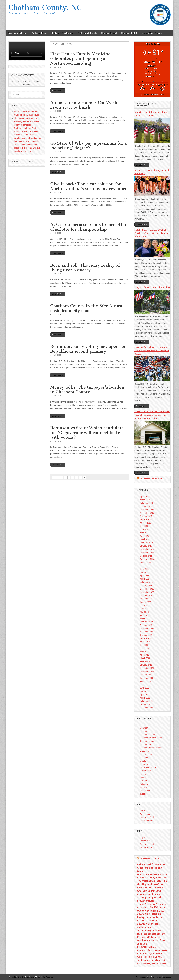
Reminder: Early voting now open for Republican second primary (88, 349)
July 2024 (144, 566)
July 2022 (144, 645)
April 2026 (144, 496)
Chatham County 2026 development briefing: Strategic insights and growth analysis (28, 138)
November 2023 (147, 592)
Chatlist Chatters (147, 754)
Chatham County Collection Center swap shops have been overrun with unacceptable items (152, 415)
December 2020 (147, 708)
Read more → (58, 90)
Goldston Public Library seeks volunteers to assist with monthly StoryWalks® (152, 960)
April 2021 (144, 694)
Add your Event (39, 33)
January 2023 (146, 625)
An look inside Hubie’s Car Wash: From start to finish (84, 105)
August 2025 (146, 523)
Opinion (143, 781)
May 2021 (144, 691)
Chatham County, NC (45, 7)
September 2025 (147, 519)
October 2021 (146, 675)
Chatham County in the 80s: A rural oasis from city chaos (87, 308)
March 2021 (145, 698)
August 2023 (146, 602)
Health (143, 774)
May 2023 (144, 612)
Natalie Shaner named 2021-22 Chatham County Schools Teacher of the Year (152, 233)
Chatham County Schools (151, 738)
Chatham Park (146, 744)
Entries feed (145, 814)
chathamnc (145, 751)
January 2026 (146, 506)
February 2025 (146, 543)
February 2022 (146, 661)
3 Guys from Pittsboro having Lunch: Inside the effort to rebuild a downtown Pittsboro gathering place (150, 920)
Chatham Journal (109, 33)
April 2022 (144, 655)
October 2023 (146, 595)
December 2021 (147, 668)
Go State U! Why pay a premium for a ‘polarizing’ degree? (89, 145)
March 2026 (145, 500)
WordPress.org (146, 821)
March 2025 (145, 539)
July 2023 (144, 605)
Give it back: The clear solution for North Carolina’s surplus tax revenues (89, 186)
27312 (143, 725)
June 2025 (145, 529)
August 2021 (146, 681)
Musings (144, 777)
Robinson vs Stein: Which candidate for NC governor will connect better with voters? (87, 432)
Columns (144, 758)
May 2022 (144, 652)
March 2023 (145, 619)
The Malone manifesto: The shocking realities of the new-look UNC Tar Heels (27, 122)
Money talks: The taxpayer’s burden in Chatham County (87, 390)
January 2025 (146, 546)
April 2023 (144, 615)
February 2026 (146, 503)
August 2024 (146, 562)
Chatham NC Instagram (62, 33)
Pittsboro (144, 784)
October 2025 (146, 516)
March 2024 (145, 579)
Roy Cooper (145, 791)
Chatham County (147, 734)
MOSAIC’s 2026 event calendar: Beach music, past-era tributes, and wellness (152, 950)
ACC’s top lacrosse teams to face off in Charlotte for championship (89, 227)
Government (145, 771)
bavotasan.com (165, 977)
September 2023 (147, 599)
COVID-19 (145, 764)
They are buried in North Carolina (152, 287)
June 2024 (145, 569)
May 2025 (144, 533)
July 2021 (144, 685)
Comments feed (147, 817)
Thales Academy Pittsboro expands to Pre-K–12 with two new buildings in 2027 (27, 148)
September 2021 (147, 678)
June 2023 (145, 609)
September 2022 (147, 638)
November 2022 (147, 632)
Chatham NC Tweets (87, 33)
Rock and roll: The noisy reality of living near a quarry (85, 268)
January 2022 (146, 665)
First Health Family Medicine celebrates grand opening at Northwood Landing (80, 58)
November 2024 (147, 552)
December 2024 (147, 549)
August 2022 (146, 642)
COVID (143, 761)
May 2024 (144, 572)
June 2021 (145, 688)
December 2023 (147, 589)
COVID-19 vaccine (148, 767)
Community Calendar (18, 33)
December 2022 (147, 629)
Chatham (144, 728)
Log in (143, 811)
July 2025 (144, 526)
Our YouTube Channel (152, 33)
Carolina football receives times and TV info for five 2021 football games (152, 351)
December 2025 (147, 510)
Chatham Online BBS (152, 479)
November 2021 (147, 671)
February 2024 (146, 582)
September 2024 (147, 559)
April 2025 (144, 536)
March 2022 (145, 658)
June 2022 (145, 648)
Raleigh (143, 787)
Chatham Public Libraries (151, 748)
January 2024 (146, 586)
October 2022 (146, 635)
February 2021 (146, 701)
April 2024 (144, 576)
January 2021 (146, 704)
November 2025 (147, 513)
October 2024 (146, 556)
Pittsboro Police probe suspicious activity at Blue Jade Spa (151, 940)
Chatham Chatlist (129, 33)
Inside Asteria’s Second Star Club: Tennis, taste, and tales (152, 868)
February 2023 (146, 622)
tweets (143, 794)
